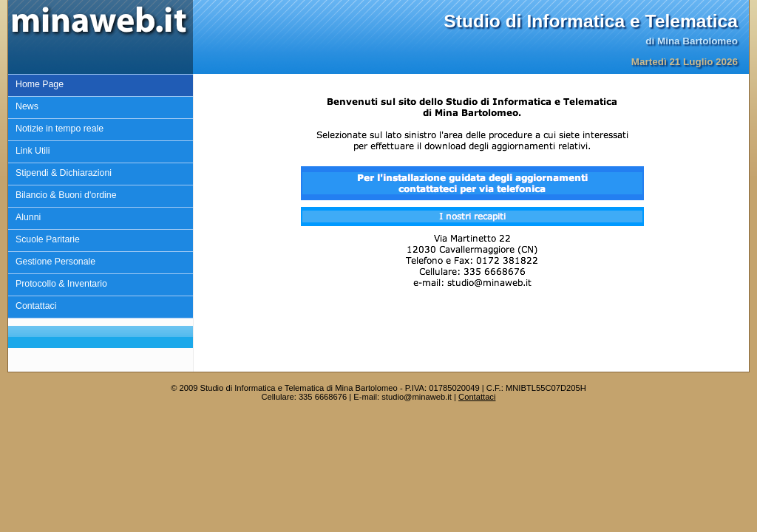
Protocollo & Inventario (61, 284)
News (27, 106)
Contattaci (36, 306)
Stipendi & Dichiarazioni (64, 173)
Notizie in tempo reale (60, 129)
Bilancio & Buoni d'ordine (66, 195)
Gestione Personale (55, 262)
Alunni (28, 217)
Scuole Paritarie (48, 239)
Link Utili (33, 151)
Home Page (40, 84)
